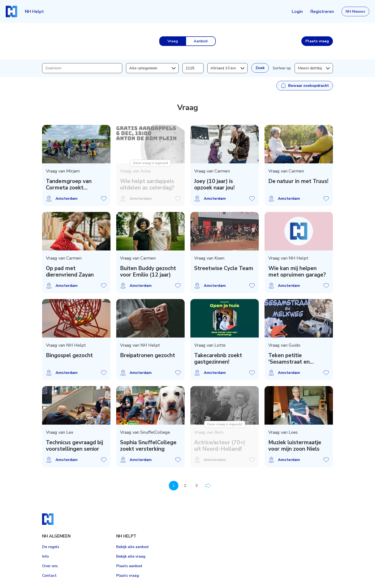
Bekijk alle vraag (131, 556)
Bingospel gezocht (69, 355)
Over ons (50, 566)
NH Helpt (34, 11)
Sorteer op (282, 68)
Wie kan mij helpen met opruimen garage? (297, 272)
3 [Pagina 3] (197, 486)
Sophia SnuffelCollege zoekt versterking (148, 446)
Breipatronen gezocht (148, 355)
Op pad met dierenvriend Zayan (70, 272)
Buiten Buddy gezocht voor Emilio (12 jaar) (148, 272)
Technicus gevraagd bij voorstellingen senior (74, 446)
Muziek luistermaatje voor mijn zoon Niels (295, 446)
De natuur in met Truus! (298, 181)
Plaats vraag (128, 576)
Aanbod (201, 41)
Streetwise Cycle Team (224, 268)
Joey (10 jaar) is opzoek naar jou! (214, 184)
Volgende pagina (208, 486)
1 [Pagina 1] (174, 486)
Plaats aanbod (129, 566)
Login (297, 11)
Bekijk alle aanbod (132, 547)
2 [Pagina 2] (185, 486)
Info (45, 556)
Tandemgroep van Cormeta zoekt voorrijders (69, 184)
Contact (49, 576)
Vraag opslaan (104, 199)
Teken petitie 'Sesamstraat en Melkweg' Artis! (289, 359)
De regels (51, 547)
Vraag (173, 41)
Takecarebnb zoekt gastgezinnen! (218, 359)
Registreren (322, 11)
